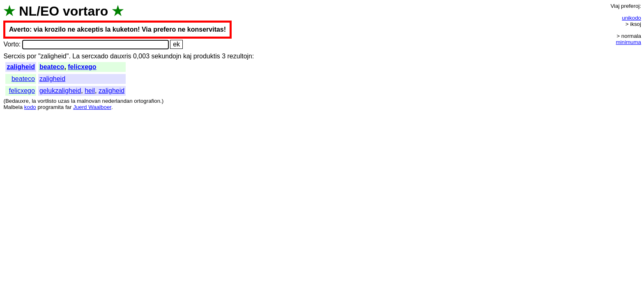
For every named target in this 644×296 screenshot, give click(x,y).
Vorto (11, 44)
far (69, 107)
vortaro (85, 11)
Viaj (615, 6)
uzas (64, 101)
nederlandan (117, 101)
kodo (30, 107)
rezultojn (240, 56)
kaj (187, 56)
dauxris (121, 56)
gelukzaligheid (60, 91)
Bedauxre (17, 101)
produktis (207, 56)
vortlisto (47, 101)
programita (51, 107)
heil (90, 91)
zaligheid (21, 67)
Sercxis (14, 56)
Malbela (13, 107)
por (31, 56)
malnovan (89, 101)
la (34, 101)
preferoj (630, 6)
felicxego (82, 67)
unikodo (631, 18)
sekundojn (166, 56)
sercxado (95, 56)
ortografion (147, 101)
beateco (52, 67)
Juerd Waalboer (92, 107)
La (76, 56)
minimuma (629, 42)
